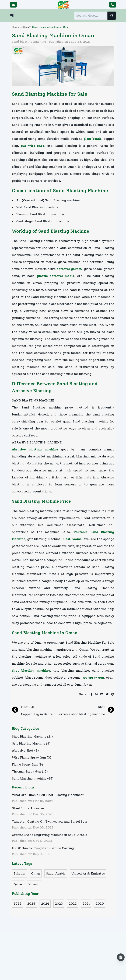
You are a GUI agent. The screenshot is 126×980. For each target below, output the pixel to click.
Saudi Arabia (56, 873)
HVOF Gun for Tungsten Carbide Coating (43, 848)
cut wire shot (33, 146)
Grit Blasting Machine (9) (31, 743)
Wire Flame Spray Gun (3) (31, 757)
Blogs (26, 27)
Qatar (18, 884)
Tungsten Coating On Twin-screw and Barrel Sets (50, 822)
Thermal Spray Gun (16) (30, 771)
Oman (36, 873)
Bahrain (19, 873)
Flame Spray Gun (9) (27, 764)
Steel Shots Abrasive (28, 808)
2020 (100, 904)
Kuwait (34, 884)
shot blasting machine (31, 671)
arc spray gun (93, 678)
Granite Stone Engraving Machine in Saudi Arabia (50, 835)
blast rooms (72, 539)
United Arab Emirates (88, 873)
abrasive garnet (69, 269)
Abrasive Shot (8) (25, 750)
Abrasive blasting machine (35, 449)
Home (15, 27)
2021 (86, 904)
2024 (45, 904)
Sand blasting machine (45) (33, 778)
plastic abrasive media (56, 276)
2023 (59, 904)
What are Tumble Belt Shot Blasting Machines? (48, 795)
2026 (17, 904)
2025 (31, 904)
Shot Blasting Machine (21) (32, 736)
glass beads (92, 139)
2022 (73, 904)
